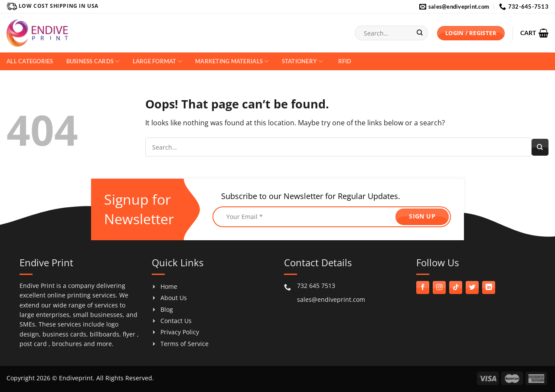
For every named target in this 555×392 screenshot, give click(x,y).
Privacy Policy (180, 332)
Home (169, 286)
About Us (174, 298)
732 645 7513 (316, 286)
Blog (167, 309)
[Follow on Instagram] (439, 287)
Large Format (158, 61)
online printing (69, 295)
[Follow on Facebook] (423, 287)
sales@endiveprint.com (331, 299)
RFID (345, 61)
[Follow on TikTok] (456, 287)
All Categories (30, 61)
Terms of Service (184, 344)
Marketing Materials (232, 61)
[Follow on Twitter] (472, 287)
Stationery (302, 61)
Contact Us (176, 321)
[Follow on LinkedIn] (489, 287)
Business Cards (93, 61)
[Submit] (420, 33)
